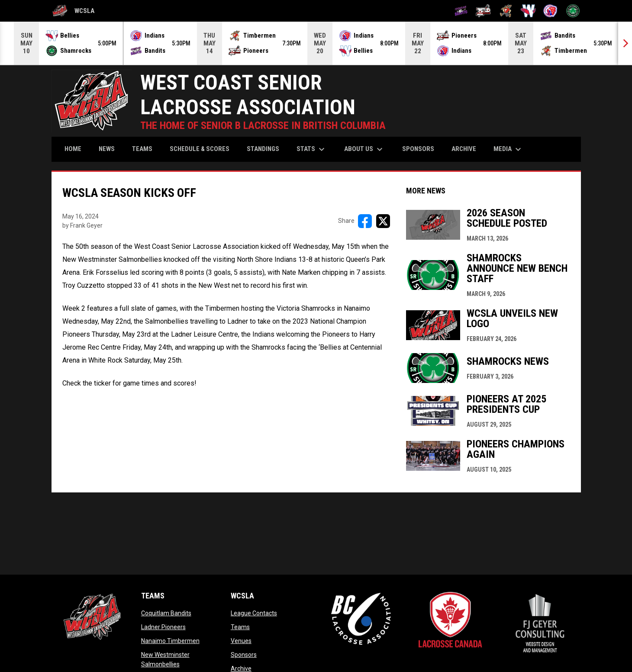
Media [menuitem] (508, 149)
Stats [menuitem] (312, 149)
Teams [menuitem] (142, 149)
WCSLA (73, 11)
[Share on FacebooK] (365, 221)
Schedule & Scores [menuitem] (200, 149)
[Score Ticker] (316, 43)
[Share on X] (383, 221)
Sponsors (244, 655)
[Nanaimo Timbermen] (506, 11)
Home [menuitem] (73, 149)
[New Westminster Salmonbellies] (528, 11)
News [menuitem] (107, 149)
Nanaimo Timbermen (170, 641)
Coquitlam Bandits (166, 613)
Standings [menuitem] (263, 149)
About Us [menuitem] (364, 149)
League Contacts (254, 613)
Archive (241, 669)
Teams (240, 627)
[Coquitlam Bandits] (461, 11)
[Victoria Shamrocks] (573, 11)
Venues (241, 641)
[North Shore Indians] (550, 11)
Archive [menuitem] (464, 149)
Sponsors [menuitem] (418, 149)
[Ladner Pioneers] (483, 11)
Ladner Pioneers (163, 627)
